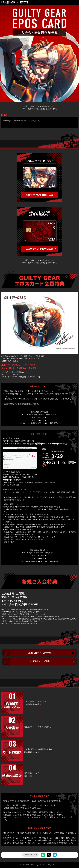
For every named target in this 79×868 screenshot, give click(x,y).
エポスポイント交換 (39, 661)
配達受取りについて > (33, 752)
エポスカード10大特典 (39, 653)
